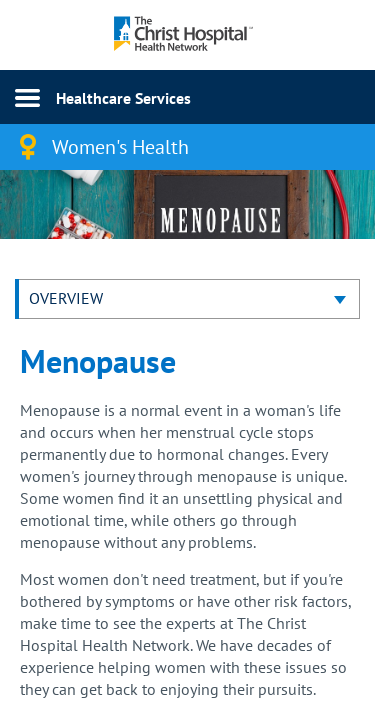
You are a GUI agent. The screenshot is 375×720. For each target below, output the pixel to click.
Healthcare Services (123, 98)
